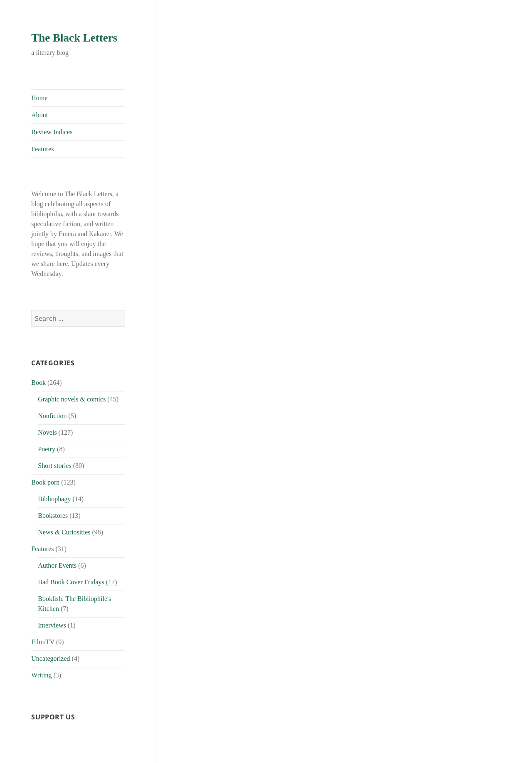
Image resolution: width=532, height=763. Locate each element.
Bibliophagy (54, 499)
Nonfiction (52, 416)
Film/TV (43, 642)
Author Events (57, 565)
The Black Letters (74, 38)
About (39, 115)
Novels (47, 432)
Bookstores (53, 516)
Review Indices (52, 132)
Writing (41, 675)
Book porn (45, 482)
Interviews (52, 625)
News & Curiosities (64, 532)
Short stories (54, 466)
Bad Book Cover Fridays (71, 582)
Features (42, 149)
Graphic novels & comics (72, 399)
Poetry (47, 449)
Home (39, 98)
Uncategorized (50, 658)
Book (38, 383)
